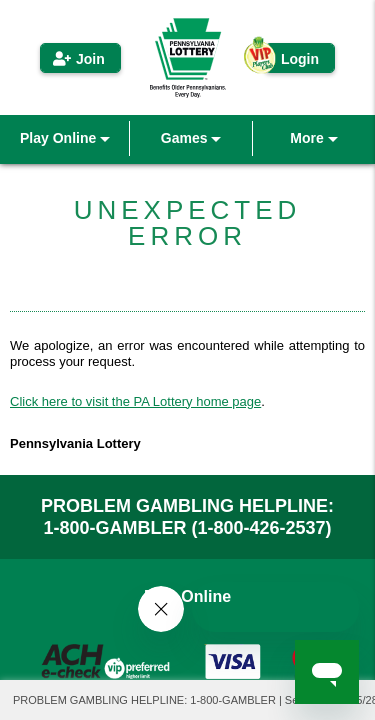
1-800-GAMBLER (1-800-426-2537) (187, 528)
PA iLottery (188, 57)
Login (300, 59)
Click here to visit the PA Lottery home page (135, 401)
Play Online (65, 138)
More (313, 138)
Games (191, 138)
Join (90, 59)
